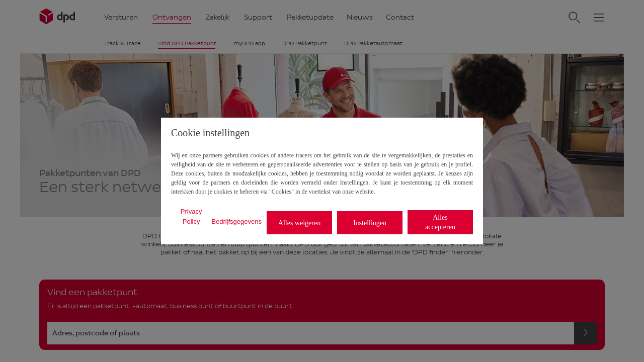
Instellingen (370, 223)
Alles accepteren (440, 222)
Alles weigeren (299, 223)
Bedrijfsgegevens (236, 221)
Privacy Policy (191, 216)
